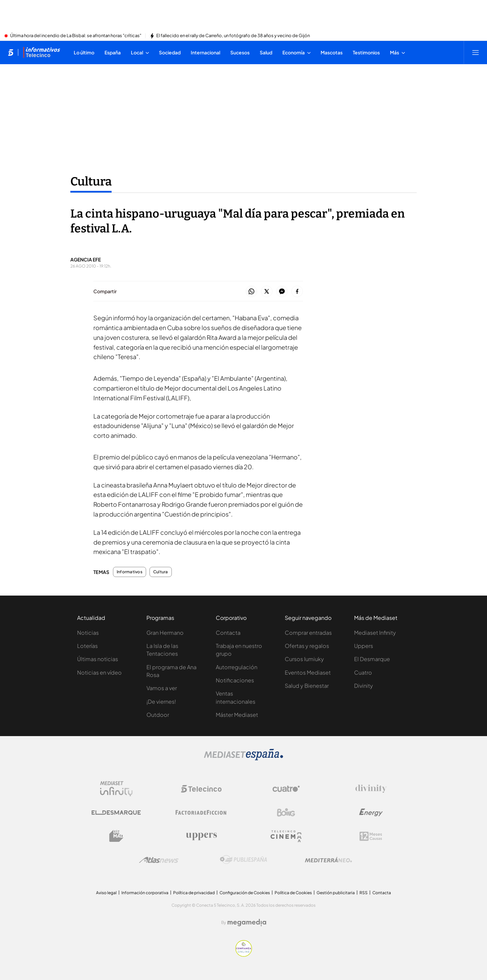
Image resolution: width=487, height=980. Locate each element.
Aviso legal (106, 893)
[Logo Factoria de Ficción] (201, 812)
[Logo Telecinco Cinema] (286, 836)
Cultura (161, 572)
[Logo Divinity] (371, 789)
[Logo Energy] (371, 812)
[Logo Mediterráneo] (328, 860)
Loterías (87, 646)
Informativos (130, 572)
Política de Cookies (293, 893)
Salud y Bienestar (307, 686)
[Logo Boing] (286, 812)
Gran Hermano (165, 633)
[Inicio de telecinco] (11, 52)
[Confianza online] (244, 955)
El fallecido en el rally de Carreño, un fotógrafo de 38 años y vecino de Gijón (233, 36)
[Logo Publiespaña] (243, 860)
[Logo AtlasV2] (159, 860)
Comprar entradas (308, 633)
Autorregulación (237, 667)
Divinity (364, 686)
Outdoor (158, 715)
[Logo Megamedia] (247, 923)
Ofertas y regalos (307, 646)
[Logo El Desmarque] (116, 813)
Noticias (88, 633)
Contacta (228, 633)
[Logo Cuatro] (286, 789)
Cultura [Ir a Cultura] (91, 181)
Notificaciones (235, 680)
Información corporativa (145, 893)
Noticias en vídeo (99, 672)
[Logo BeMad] (116, 836)
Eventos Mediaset (308, 672)
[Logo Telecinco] (201, 789)
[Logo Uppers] (201, 836)
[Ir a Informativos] (42, 52)
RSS (364, 893)
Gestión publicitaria (336, 893)
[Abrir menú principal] (476, 52)
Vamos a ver (162, 688)
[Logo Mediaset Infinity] (116, 789)
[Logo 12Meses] (371, 836)
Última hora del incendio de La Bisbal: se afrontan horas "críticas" (76, 36)
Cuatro (363, 672)
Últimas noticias (98, 659)
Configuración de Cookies (245, 893)
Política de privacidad (194, 893)
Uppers (364, 646)
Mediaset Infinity (375, 633)
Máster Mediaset (237, 715)
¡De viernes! (161, 701)
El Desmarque (372, 659)
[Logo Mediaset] (243, 758)
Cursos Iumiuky (304, 659)
